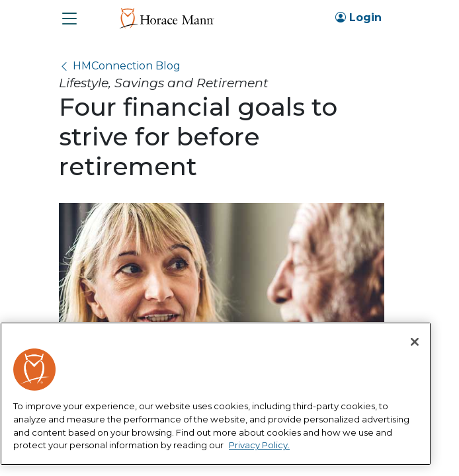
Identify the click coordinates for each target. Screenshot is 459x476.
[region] (216, 394)
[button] (69, 19)
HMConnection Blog (127, 66)
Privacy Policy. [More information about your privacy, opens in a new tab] (259, 445)
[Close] (415, 342)
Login (358, 18)
